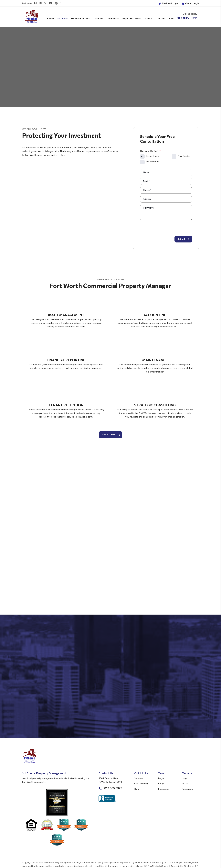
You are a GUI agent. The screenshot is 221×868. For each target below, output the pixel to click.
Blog (172, 19)
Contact (161, 19)
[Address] (166, 199)
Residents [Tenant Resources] (113, 19)
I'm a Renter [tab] (184, 156)
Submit (183, 239)
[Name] (166, 173)
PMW (137, 862)
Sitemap (145, 862)
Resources (164, 789)
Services (139, 778)
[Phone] (166, 190)
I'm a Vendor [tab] (152, 162)
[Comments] (166, 212)
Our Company (141, 784)
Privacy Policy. (157, 862)
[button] (35, 3)
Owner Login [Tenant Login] (190, 3)
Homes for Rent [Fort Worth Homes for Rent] (81, 19)
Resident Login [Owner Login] (169, 3)
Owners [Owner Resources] (99, 19)
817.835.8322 (187, 18)
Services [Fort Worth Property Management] (63, 19)
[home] (31, 16)
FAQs (161, 784)
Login (161, 778)
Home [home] (50, 19)
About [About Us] (148, 19)
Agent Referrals (132, 19)
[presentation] (171, 227)
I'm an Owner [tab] (153, 156)
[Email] (166, 181)
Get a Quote (109, 435)
